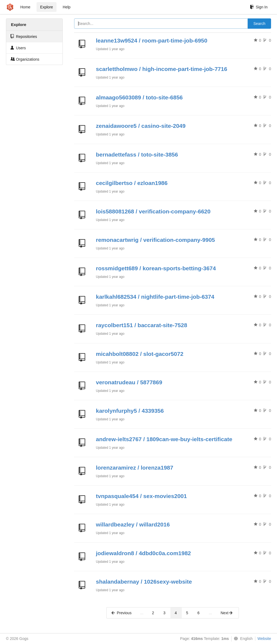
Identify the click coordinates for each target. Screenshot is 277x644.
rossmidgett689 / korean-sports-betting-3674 (156, 268)
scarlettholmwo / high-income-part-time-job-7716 (162, 69)
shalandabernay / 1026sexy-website (144, 582)
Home (25, 7)
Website (264, 639)
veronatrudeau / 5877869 (129, 382)
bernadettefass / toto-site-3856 (137, 155)
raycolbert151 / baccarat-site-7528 (142, 325)
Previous (121, 613)
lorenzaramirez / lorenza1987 (135, 468)
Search (259, 24)
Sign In (259, 7)
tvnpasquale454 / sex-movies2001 (141, 496)
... (142, 613)
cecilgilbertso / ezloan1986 (132, 183)
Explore (46, 7)
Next (227, 613)
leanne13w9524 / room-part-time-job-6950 (152, 40)
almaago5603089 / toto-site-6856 (139, 97)
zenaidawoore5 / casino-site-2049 (141, 126)
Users (18, 48)
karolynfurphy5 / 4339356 (130, 411)
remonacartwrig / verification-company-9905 (156, 240)
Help (67, 7)
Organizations (25, 59)
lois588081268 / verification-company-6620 (153, 211)
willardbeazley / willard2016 (133, 524)
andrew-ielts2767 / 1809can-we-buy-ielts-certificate (164, 439)
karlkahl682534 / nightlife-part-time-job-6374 (155, 297)
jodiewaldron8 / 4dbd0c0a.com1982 (144, 553)
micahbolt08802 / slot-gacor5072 (140, 354)
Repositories (24, 36)
